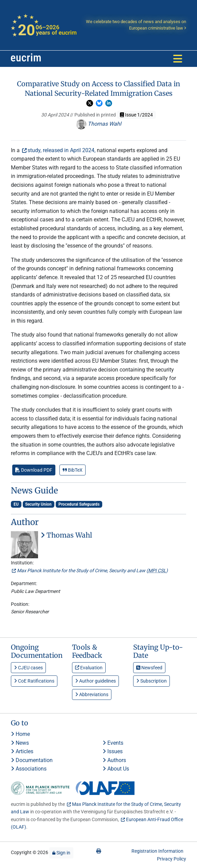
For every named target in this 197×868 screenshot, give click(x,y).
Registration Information (157, 851)
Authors (114, 760)
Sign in (61, 853)
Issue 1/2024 (136, 115)
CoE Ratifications (34, 681)
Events (113, 743)
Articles (22, 751)
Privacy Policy (172, 859)
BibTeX (73, 470)
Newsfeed (149, 668)
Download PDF (34, 470)
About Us (116, 769)
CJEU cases (28, 668)
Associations (29, 769)
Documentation (32, 760)
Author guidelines (95, 681)
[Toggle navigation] (178, 59)
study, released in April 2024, (61, 150)
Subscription (151, 681)
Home (20, 734)
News (20, 743)
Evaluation (89, 668)
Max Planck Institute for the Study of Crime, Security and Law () (92, 571)
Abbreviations (92, 694)
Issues (113, 751)
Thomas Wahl (99, 124)
